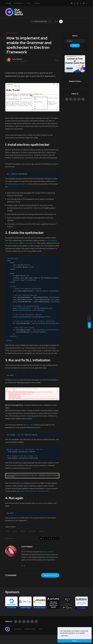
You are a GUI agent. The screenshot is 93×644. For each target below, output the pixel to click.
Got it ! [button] (75, 641)
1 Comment (11, 575)
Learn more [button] (64, 636)
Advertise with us (19, 3)
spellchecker (23, 531)
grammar (15, 531)
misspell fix (41, 531)
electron (8, 531)
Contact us (37, 3)
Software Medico (47, 552)
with (8, 3)
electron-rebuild (29, 425)
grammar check (32, 531)
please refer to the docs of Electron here (34, 491)
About (29, 3)
